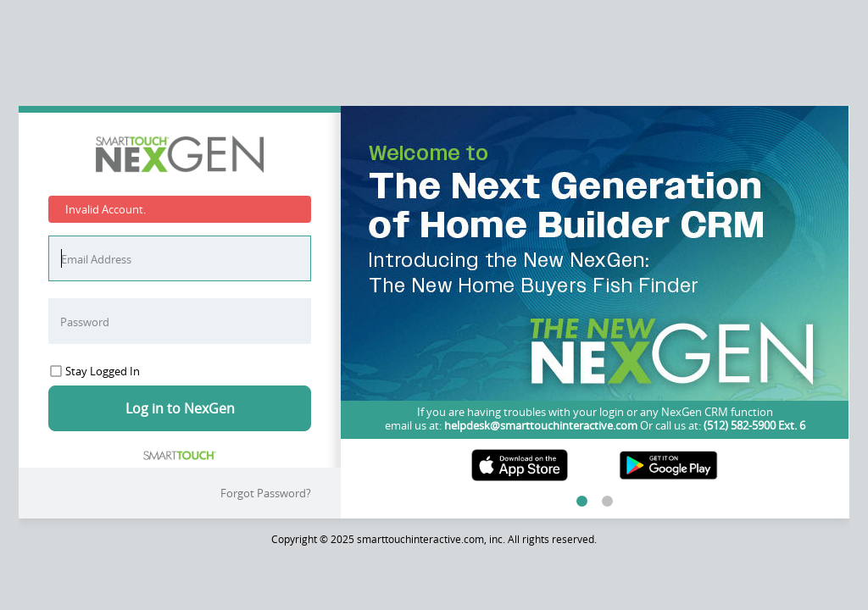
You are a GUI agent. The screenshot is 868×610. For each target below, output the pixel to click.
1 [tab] (582, 502)
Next (834, 276)
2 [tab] (608, 502)
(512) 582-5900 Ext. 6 (753, 425)
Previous (356, 276)
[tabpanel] (595, 299)
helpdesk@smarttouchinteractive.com (541, 425)
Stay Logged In (95, 371)
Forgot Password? (266, 493)
